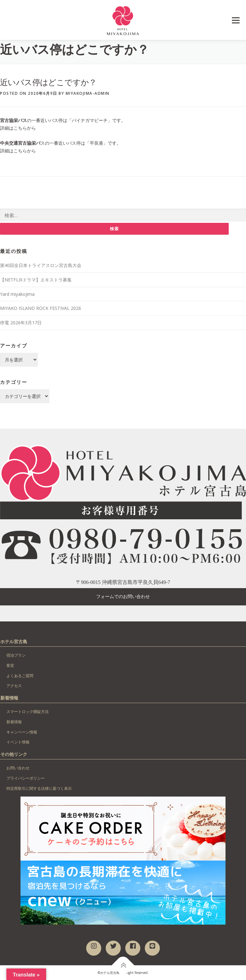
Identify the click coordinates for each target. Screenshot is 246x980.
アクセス (14, 686)
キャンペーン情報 (22, 732)
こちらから (25, 128)
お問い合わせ (18, 768)
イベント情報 (18, 742)
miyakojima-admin (88, 93)
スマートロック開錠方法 (28, 712)
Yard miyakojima (17, 294)
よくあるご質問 (20, 676)
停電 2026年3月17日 (21, 323)
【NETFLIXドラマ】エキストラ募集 (36, 280)
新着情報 (14, 722)
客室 (10, 665)
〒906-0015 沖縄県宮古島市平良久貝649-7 (123, 582)
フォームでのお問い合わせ (123, 597)
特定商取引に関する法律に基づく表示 (39, 788)
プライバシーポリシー (26, 778)
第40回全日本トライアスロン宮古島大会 (41, 265)
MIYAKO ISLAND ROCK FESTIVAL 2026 (41, 308)
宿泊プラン (16, 655)
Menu (236, 20)
